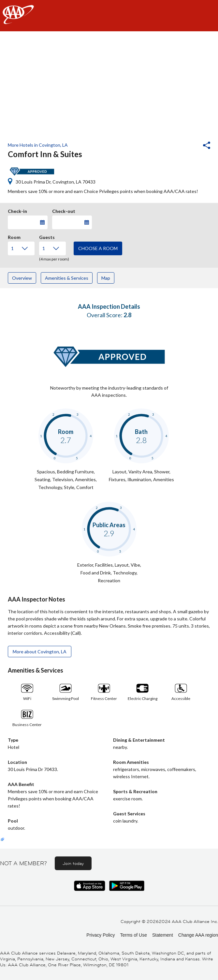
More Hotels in (38, 145)
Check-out (64, 210)
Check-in (17, 210)
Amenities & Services (67, 278)
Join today (73, 863)
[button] (189, 146)
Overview (22, 278)
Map (106, 278)
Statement (163, 935)
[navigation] (109, 16)
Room (14, 236)
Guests (47, 236)
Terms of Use (133, 935)
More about (40, 652)
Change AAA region (198, 935)
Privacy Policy (101, 935)
